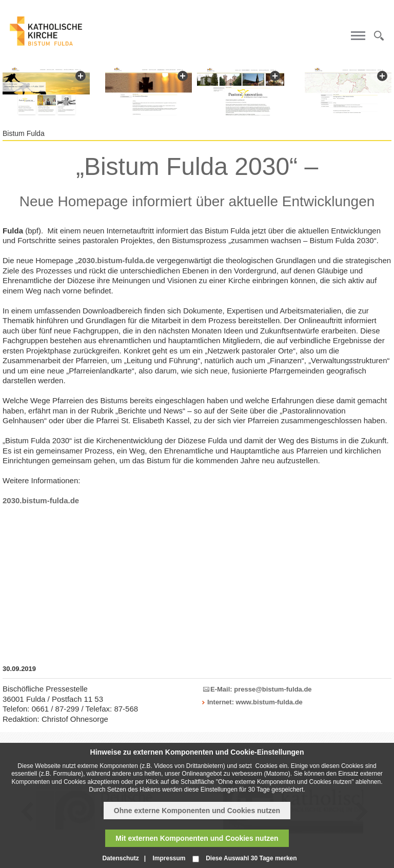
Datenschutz (120, 858)
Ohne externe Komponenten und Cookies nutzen (197, 811)
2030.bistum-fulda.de (116, 260)
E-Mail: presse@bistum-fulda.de (261, 689)
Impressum (169, 858)
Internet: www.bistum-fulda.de (255, 702)
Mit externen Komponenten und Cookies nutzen (197, 838)
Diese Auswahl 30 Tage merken (251, 858)
